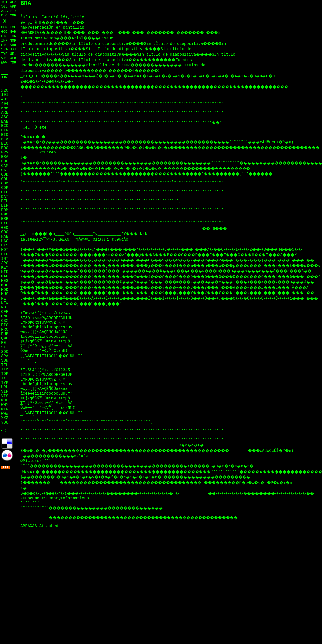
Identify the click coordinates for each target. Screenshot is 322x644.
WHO (5, 400)
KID (5, 272)
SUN (5, 361)
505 (4, 7)
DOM (4, 27)
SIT (5, 347)
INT (5, 259)
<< (4, 431)
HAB (13, 32)
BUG (5, 161)
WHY (5, 405)
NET (5, 299)
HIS (4, 36)
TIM (5, 369)
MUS (5, 294)
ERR (5, 219)
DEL (7, 21)
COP (5, 188)
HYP (5, 254)
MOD (13, 41)
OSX (5, 321)
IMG (13, 36)
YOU (13, 63)
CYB (5, 192)
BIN (5, 130)
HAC (5, 241)
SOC (5, 352)
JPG (5, 263)
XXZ (5, 418)
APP (13, 7)
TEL (5, 365)
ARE (5, 113)
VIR (5, 392)
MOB (5, 285)
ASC (5, 11)
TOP (5, 374)
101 (4, 2)
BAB (5, 122)
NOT (5, 307)
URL (13, 54)
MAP (5, 276)
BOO (5, 148)
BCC (5, 126)
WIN (5, 409)
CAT (5, 170)
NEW (5, 303)
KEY (5, 268)
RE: (5, 343)
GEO (5, 228)
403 (13, 2)
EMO (5, 215)
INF (4, 41)
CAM (5, 166)
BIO (5, 135)
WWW (4, 63)
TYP (4, 54)
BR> (5, 153)
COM (5, 184)
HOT (5, 250)
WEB (13, 58)
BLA (13, 11)
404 (5, 104)
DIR (5, 206)
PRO (5, 330)
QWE (5, 338)
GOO (4, 32)
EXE (13, 27)
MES (5, 281)
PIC (4, 45)
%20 (5, 91)
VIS (4, 58)
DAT (5, 197)
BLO (4, 15)
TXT (14, 50)
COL (5, 179)
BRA (5, 157)
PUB (5, 334)
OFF (5, 312)
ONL (5, 316)
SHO (13, 45)
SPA (5, 50)
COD (13, 15)
